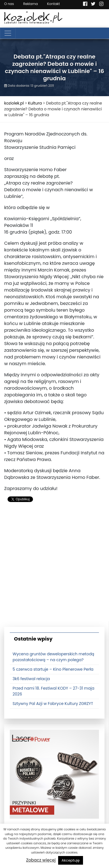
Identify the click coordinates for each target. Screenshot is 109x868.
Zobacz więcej (41, 860)
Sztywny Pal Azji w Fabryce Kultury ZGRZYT (53, 704)
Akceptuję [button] (71, 860)
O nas (9, 4)
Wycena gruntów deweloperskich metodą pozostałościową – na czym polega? (53, 657)
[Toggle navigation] (8, 33)
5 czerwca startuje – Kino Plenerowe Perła (53, 669)
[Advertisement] (54, 567)
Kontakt (54, 4)
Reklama (30, 4)
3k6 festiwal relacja (31, 679)
